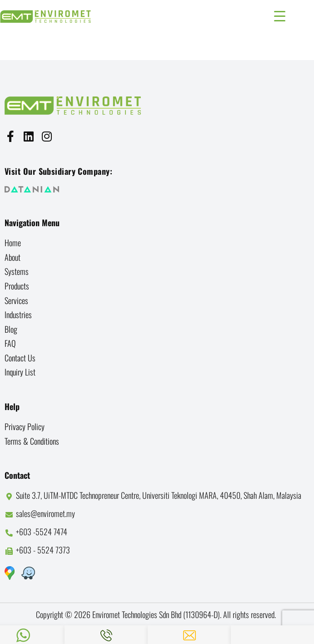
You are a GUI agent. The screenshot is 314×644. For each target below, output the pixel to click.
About (12, 257)
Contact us (20, 358)
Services (16, 300)
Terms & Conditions (32, 441)
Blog (11, 329)
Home (13, 243)
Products (17, 286)
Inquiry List (20, 372)
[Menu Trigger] (280, 15)
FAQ (10, 343)
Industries (18, 314)
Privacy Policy (25, 426)
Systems (17, 271)
